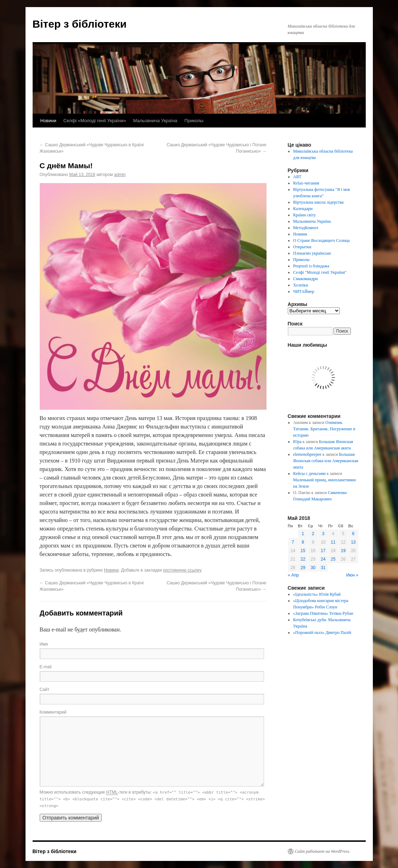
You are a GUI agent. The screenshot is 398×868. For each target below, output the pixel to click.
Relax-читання (306, 183)
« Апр (293, 575)
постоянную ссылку (182, 570)
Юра (297, 442)
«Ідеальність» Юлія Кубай (317, 594)
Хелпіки (301, 285)
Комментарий (53, 712)
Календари (303, 209)
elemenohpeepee (307, 454)
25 (333, 559)
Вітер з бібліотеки (80, 24)
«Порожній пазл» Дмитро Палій (322, 632)
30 (313, 568)
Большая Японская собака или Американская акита (326, 461)
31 (323, 568)
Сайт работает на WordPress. (323, 851)
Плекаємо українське (312, 253)
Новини (48, 121)
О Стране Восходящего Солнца (321, 240)
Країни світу (304, 215)
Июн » (352, 575)
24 (323, 559)
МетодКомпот (306, 228)
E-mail (46, 667)
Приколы (194, 121)
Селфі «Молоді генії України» (95, 121)
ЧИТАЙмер (304, 291)
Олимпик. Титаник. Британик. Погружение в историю (324, 429)
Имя (44, 644)
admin (120, 175)
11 (333, 542)
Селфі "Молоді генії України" (320, 272)
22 (303, 559)
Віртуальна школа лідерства (318, 202)
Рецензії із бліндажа (311, 266)
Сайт (45, 690)
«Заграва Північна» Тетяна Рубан (323, 613)
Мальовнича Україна (155, 121)
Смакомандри (305, 279)
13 (353, 542)
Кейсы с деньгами (309, 473)
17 (323, 551)
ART (297, 177)
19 (343, 551)
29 (303, 568)
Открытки (302, 247)
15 (303, 551)
